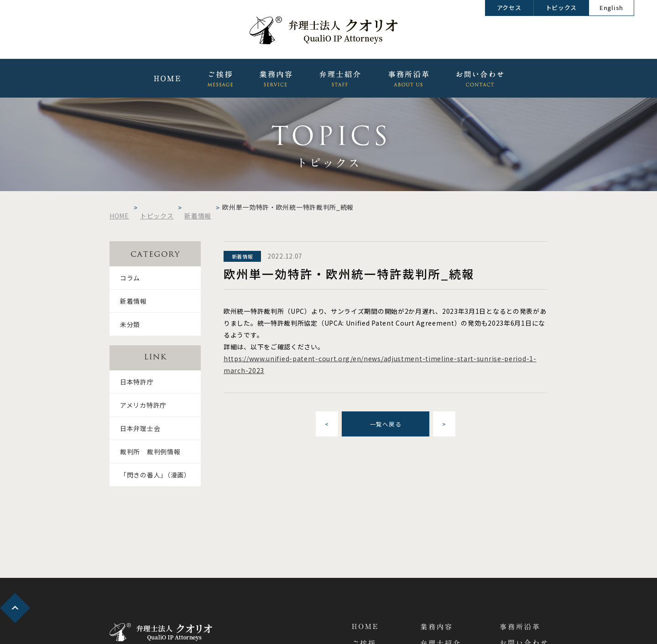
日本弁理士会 (140, 428)
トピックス (561, 8)
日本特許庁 (137, 382)
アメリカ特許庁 (143, 405)
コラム (130, 278)
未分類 (130, 324)
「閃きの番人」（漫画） (155, 475)
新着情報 (133, 301)
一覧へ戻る (386, 424)
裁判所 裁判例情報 (150, 452)
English (611, 8)
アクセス (509, 8)
